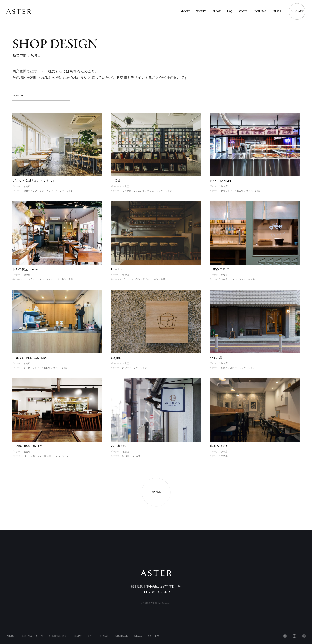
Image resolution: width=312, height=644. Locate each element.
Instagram (294, 636)
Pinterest (304, 636)
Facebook (285, 636)
